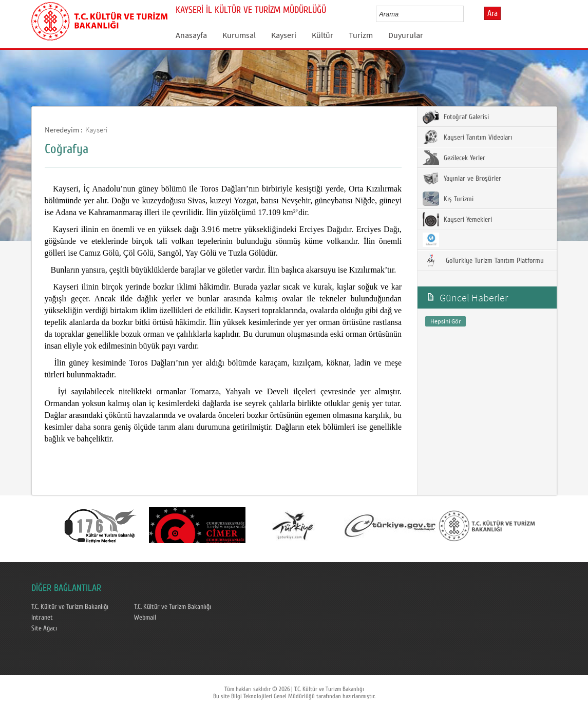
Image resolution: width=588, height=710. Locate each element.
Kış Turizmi (448, 199)
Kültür (323, 35)
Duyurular (406, 35)
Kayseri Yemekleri (457, 219)
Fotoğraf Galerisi (456, 117)
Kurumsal (239, 35)
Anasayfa (191, 35)
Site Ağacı (44, 628)
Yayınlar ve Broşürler (462, 178)
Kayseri (284, 35)
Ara (492, 13)
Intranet (42, 618)
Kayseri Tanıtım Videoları (467, 137)
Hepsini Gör (445, 321)
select (467, 14)
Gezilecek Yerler (454, 158)
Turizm (361, 35)
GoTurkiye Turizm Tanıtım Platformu (483, 260)
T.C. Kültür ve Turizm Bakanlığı (70, 607)
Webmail (145, 618)
